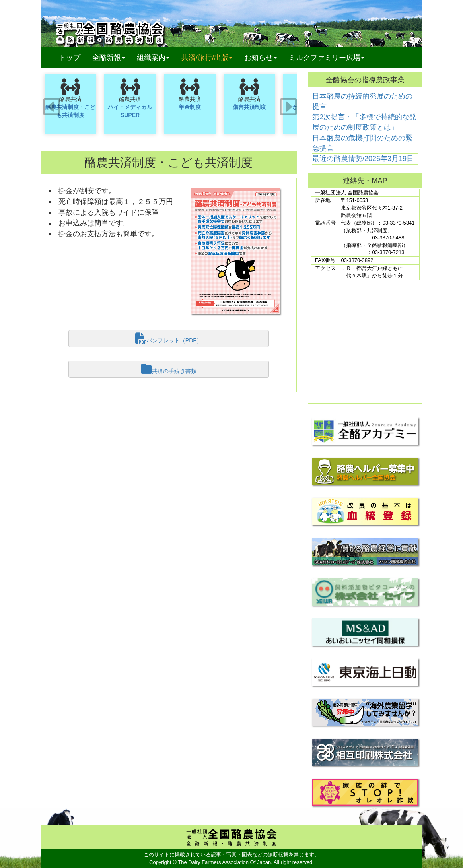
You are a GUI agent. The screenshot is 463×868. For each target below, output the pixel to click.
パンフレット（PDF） (169, 338)
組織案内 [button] (153, 58)
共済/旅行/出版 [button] (207, 58)
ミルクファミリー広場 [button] (327, 58)
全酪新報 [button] (112, 57)
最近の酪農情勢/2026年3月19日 (363, 159)
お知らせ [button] (261, 58)
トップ (70, 58)
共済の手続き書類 (169, 369)
